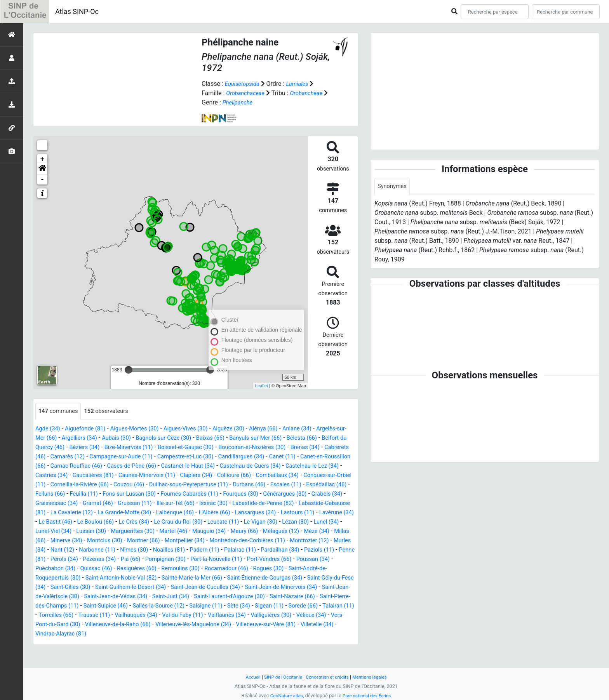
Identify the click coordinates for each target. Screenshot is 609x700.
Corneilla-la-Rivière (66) (275, 485)
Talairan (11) (262, 625)
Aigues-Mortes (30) (143, 429)
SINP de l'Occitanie (280, 677)
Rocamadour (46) (59, 588)
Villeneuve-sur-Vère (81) (233, 643)
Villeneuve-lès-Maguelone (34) (154, 643)
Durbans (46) (145, 494)
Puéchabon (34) (169, 578)
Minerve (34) (103, 550)
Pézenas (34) (209, 569)
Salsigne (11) (119, 625)
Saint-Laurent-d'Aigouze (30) (123, 616)
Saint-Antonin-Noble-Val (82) (263, 588)
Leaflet (262, 386)
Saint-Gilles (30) (242, 597)
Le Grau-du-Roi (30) (179, 532)
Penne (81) (135, 569)
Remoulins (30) (305, 578)
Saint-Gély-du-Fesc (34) (183, 597)
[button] (42, 169)
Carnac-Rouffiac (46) (226, 466)
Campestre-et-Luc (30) (306, 457)
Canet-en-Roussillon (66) (159, 466)
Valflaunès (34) (174, 634)
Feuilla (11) (309, 494)
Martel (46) (189, 541)
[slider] (129, 370)
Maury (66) (266, 541)
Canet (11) (105, 466)
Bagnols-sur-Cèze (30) (208, 438)
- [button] (43, 179)
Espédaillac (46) (229, 494)
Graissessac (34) (299, 504)
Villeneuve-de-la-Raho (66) (71, 643)
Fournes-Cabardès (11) (105, 504)
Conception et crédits (328, 677)
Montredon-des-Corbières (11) (300, 550)
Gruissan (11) (70, 513)
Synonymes (393, 187)
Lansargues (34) (223, 522)
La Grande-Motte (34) (81, 522)
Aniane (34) (320, 429)
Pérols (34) (170, 569)
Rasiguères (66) (257, 578)
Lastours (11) (269, 522)
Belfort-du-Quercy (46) (104, 448)
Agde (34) (49, 429)
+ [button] (43, 159)
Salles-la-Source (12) (67, 625)
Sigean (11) (187, 625)
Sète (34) (154, 625)
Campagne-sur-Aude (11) (236, 457)
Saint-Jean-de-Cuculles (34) (73, 606)
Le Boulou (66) (89, 532)
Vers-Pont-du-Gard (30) (318, 634)
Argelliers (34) (116, 438)
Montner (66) (187, 550)
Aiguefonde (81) (90, 429)
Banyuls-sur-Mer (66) (308, 438)
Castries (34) (219, 476)
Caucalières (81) (264, 476)
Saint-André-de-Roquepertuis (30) (173, 588)
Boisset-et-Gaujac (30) (266, 448)
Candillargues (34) (61, 466)
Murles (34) (99, 560)
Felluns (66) (272, 494)
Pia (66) (242, 569)
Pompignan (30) (280, 569)
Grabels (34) (254, 504)
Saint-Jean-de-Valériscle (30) (240, 606)
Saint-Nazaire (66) (191, 616)
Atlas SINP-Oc (77, 11)
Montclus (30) (145, 550)
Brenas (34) (93, 457)
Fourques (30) (160, 504)
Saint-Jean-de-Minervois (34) (156, 606)
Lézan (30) (306, 532)
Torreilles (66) (304, 625)
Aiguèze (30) (245, 429)
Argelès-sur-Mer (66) (64, 438)
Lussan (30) (99, 541)
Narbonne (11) (170, 560)
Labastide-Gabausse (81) (283, 513)
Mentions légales (374, 677)
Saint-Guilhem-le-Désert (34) (308, 597)
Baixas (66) (259, 438)
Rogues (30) (105, 588)
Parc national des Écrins (368, 696)
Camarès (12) (177, 457)
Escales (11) (184, 494)
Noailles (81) (248, 560)
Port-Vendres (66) (76, 578)
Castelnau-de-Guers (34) (100, 476)
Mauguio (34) (227, 541)
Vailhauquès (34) (75, 634)
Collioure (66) (97, 485)
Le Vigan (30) (269, 532)
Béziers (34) (156, 448)
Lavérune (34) (311, 522)
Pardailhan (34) (57, 569)
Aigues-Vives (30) (199, 429)
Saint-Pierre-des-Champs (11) (262, 616)
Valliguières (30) (222, 634)
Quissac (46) (213, 578)
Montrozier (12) (57, 560)
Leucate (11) (228, 532)
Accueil (247, 677)
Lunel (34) (340, 532)
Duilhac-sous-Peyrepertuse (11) (79, 494)
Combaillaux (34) (144, 485)
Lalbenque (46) (136, 522)
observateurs (112, 412)
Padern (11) (287, 560)
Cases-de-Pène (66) (286, 466)
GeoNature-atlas (284, 696)
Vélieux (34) (265, 634)
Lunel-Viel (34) (58, 541)
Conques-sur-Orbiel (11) (206, 485)
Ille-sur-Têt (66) (114, 513)
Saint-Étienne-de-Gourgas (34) (105, 597)
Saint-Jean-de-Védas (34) (319, 606)
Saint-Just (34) (59, 616)
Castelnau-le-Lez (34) (167, 476)
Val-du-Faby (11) (125, 634)
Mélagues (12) (306, 541)
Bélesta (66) (52, 448)
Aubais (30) (157, 438)
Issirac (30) (156, 513)
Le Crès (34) (131, 532)
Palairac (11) (325, 560)
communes (60, 412)
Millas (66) (66, 550)
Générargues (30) (208, 504)
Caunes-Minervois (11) (323, 476)
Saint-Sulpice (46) (332, 616)
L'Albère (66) (179, 522)
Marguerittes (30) (144, 541)
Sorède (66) (224, 625)
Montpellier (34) (232, 550)
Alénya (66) (283, 429)
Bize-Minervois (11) (204, 448)
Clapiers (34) (56, 485)
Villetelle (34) (289, 643)
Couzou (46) (329, 485)
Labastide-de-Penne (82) (210, 513)
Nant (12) (133, 560)
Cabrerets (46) (134, 457)
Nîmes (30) (210, 560)
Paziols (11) (99, 569)
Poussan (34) (124, 578)
